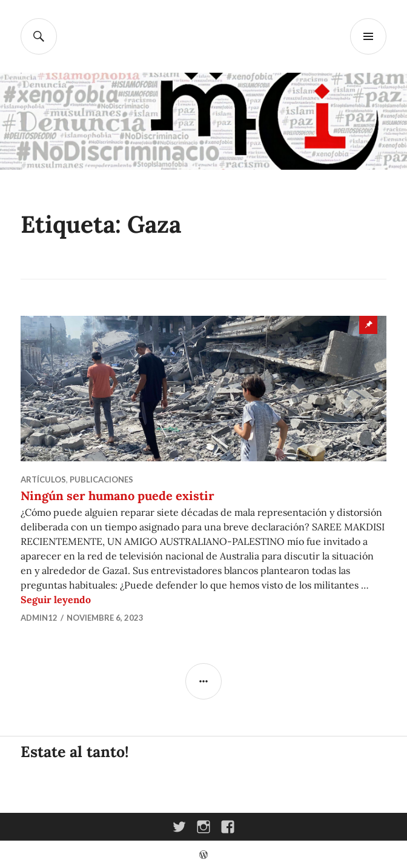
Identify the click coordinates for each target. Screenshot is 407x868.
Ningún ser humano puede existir (117, 496)
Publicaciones (101, 479)
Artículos (43, 479)
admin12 (39, 618)
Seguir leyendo (56, 599)
